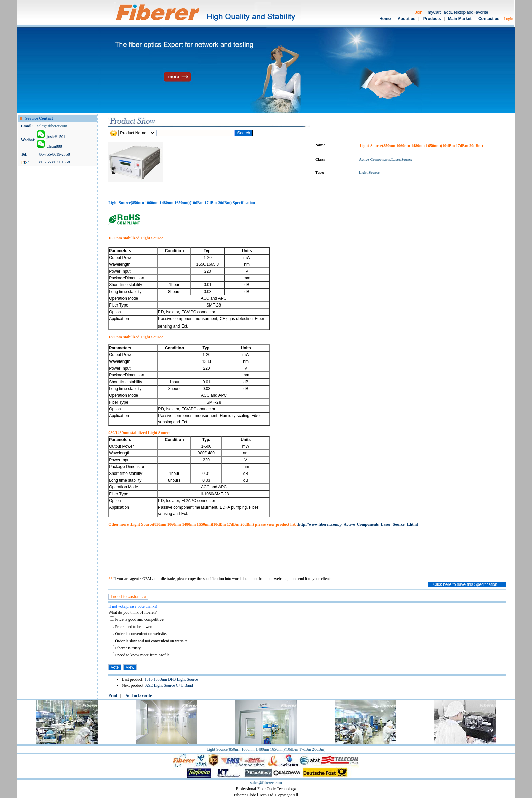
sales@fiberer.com (52, 126)
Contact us (489, 19)
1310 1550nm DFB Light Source (171, 679)
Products (432, 19)
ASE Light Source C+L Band (169, 685)
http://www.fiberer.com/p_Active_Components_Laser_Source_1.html (358, 524)
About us (406, 19)
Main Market (460, 19)
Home (385, 19)
